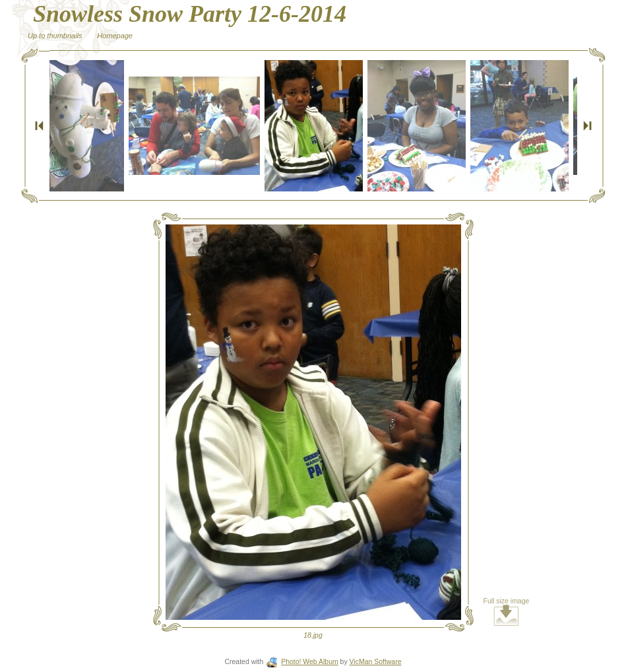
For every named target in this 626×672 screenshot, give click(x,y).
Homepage (115, 36)
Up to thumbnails (55, 36)
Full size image (507, 612)
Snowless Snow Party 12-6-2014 (190, 14)
